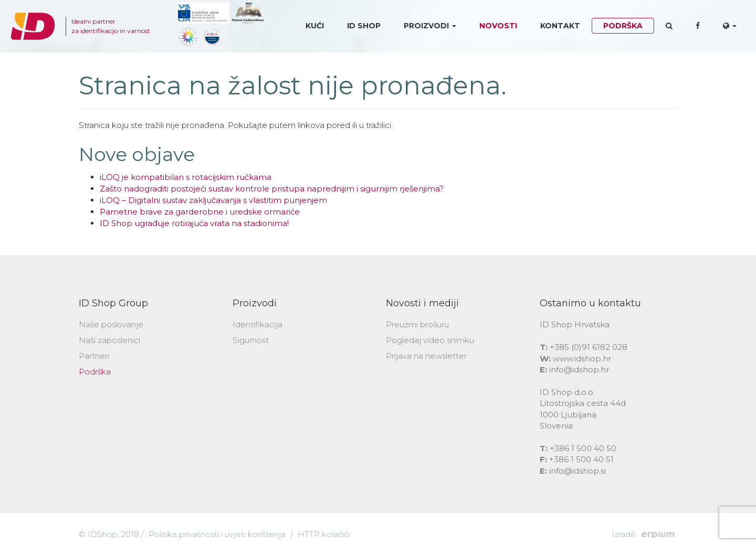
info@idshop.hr (579, 370)
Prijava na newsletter (426, 356)
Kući (315, 26)
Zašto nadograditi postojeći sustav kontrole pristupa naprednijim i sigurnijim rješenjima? (272, 189)
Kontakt (560, 26)
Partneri (94, 356)
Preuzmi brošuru (417, 324)
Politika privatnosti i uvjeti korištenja (217, 534)
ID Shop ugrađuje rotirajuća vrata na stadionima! (194, 223)
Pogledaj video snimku (430, 340)
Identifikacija (258, 324)
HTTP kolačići (324, 534)
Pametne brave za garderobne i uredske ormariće (200, 212)
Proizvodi (430, 26)
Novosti (498, 26)
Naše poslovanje (111, 324)
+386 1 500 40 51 (581, 459)
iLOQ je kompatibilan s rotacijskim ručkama (186, 177)
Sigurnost (251, 340)
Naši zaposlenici (109, 340)
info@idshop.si (577, 471)
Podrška (623, 26)
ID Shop (364, 26)
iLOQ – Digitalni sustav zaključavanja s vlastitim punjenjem (213, 200)
